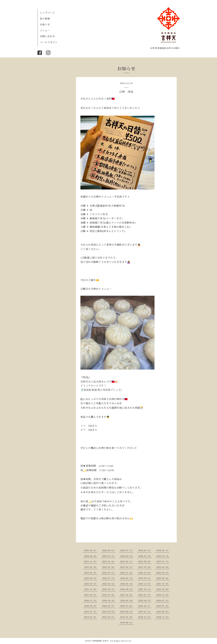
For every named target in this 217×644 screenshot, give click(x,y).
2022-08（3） (91, 578)
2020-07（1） (163, 601)
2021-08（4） (127, 589)
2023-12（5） (163, 556)
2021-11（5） (163, 584)
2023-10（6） (109, 562)
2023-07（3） (163, 562)
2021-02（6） (127, 595)
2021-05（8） (163, 589)
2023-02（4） (163, 567)
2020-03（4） (127, 606)
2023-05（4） (109, 567)
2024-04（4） (91, 556)
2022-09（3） (163, 573)
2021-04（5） (91, 595)
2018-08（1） (127, 623)
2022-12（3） (109, 573)
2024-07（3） (127, 551)
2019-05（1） (163, 612)
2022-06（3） (127, 578)
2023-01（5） (91, 573)
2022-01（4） (127, 584)
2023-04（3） (127, 567)
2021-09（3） (109, 589)
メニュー (45, 31)
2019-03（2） (91, 617)
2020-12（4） (163, 595)
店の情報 (45, 19)
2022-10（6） (145, 573)
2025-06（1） (91, 551)
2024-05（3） (163, 551)
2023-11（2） (91, 562)
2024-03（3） (109, 556)
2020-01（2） (163, 606)
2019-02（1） (109, 617)
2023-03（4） (145, 567)
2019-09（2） (109, 612)
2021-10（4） (91, 589)
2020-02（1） (145, 606)
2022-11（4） (127, 573)
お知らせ (45, 25)
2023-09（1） (127, 562)
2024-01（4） (145, 556)
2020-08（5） (145, 601)
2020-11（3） (91, 601)
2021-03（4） (109, 595)
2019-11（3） (91, 612)
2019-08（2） (127, 612)
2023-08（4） (145, 562)
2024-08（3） (109, 551)
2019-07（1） (145, 612)
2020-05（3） (109, 606)
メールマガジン (49, 42)
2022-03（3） (91, 584)
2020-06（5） (91, 606)
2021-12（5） (145, 584)
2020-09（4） (127, 601)
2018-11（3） (163, 617)
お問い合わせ (47, 36)
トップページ (47, 13)
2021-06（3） (145, 589)
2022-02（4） (109, 584)
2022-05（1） (145, 578)
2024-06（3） (145, 551)
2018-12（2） (145, 617)
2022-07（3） (109, 578)
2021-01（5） (145, 595)
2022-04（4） (163, 578)
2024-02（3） (127, 556)
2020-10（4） (109, 601)
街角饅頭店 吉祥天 (100, 641)
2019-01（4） (127, 617)
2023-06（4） (91, 567)
